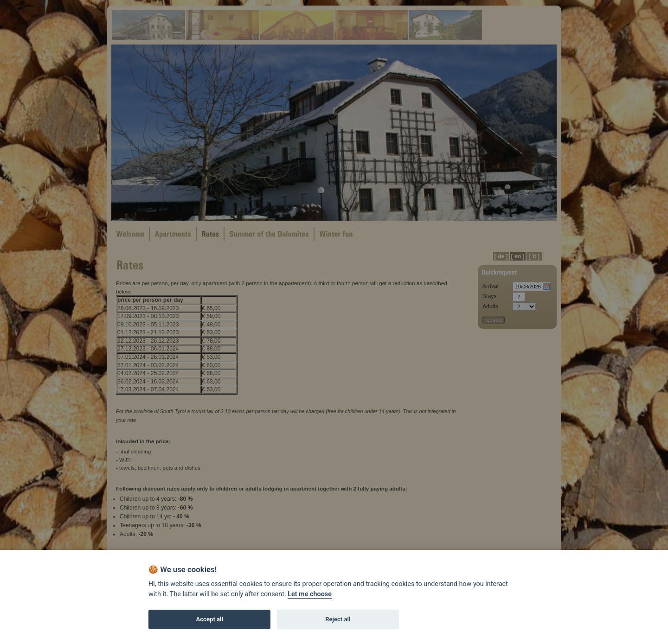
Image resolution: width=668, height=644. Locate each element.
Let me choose (310, 594)
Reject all (338, 619)
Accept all (210, 619)
